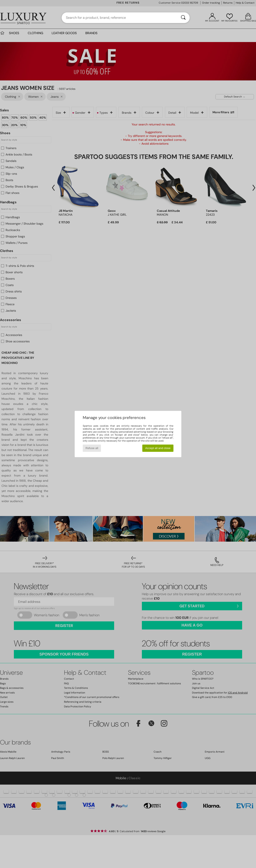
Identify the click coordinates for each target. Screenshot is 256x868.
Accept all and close (158, 448)
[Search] (183, 18)
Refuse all (92, 448)
